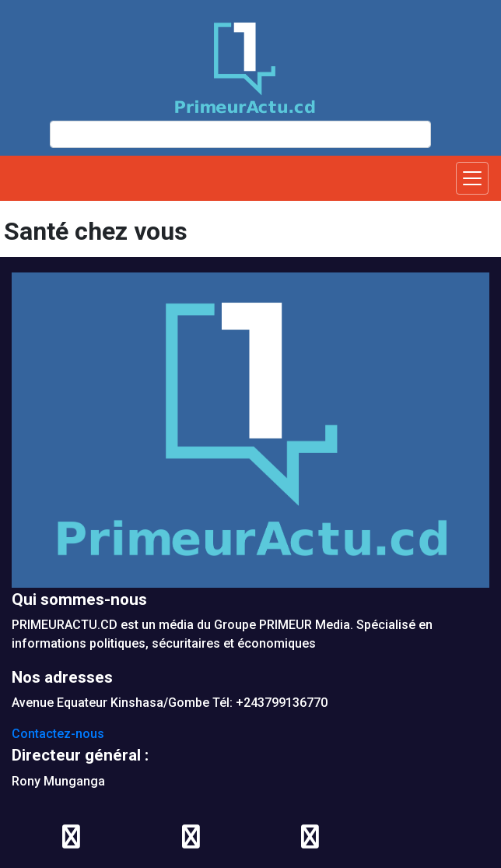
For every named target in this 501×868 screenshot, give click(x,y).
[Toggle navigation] (472, 178)
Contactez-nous (58, 734)
